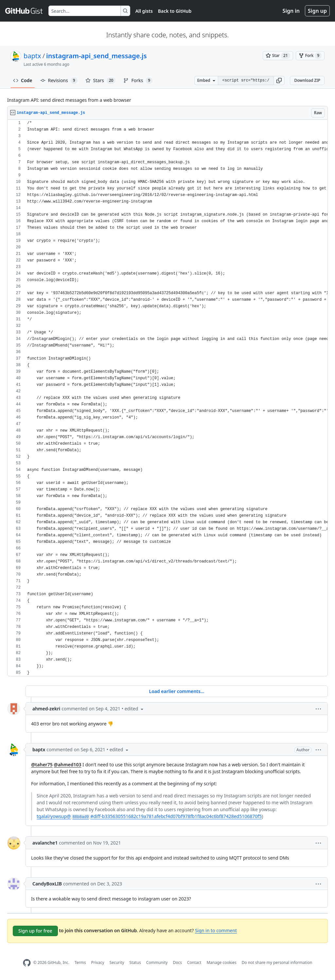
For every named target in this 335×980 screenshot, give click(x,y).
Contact (194, 962)
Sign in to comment (216, 930)
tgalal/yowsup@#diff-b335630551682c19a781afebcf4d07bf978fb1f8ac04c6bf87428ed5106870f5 (149, 816)
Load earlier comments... (176, 691)
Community (157, 962)
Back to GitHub (175, 11)
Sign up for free (35, 931)
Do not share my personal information (277, 962)
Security (117, 962)
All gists (144, 11)
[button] (279, 80)
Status (135, 962)
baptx (32, 56)
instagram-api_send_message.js (96, 56)
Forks (138, 80)
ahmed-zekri (46, 709)
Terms (80, 962)
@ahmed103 (67, 765)
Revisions (59, 80)
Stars (101, 80)
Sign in (291, 11)
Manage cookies (221, 962)
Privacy (98, 962)
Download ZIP (307, 80)
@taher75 (42, 765)
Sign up (317, 11)
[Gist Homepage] (24, 11)
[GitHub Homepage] (27, 963)
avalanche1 (45, 843)
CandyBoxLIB (47, 884)
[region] (167, 398)
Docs (177, 962)
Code (23, 80)
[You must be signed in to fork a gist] (310, 56)
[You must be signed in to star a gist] (278, 56)
